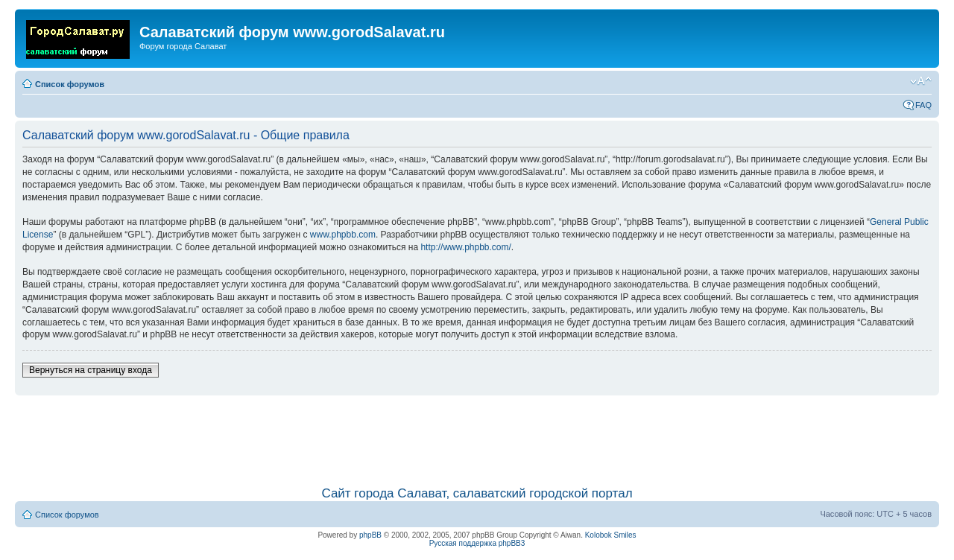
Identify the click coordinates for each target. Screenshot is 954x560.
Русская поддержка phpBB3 (477, 543)
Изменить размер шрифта (921, 81)
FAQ (923, 105)
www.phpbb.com (343, 235)
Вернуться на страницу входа (91, 370)
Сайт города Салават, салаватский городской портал (477, 493)
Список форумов (70, 84)
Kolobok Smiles (611, 535)
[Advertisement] (477, 433)
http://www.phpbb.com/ (465, 247)
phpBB (370, 535)
